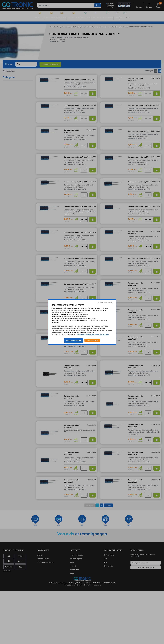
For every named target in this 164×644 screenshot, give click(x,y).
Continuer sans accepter (105, 302)
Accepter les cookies (74, 340)
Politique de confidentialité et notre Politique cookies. (93, 334)
